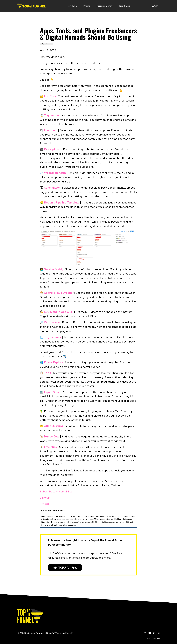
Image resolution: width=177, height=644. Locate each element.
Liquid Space (52, 392)
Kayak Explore (54, 362)
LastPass (50, 96)
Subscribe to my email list (56, 491)
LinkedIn (45, 498)
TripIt (48, 373)
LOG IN (155, 6)
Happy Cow (52, 436)
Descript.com (53, 149)
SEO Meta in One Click (59, 312)
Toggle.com (51, 115)
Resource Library (105, 6)
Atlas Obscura (53, 426)
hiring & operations (47, 44)
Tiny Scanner (53, 337)
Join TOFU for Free (65, 568)
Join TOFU (72, 6)
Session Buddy (54, 269)
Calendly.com (53, 188)
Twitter (45, 504)
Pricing (87, 6)
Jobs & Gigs (125, 6)
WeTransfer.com (55, 173)
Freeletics (50, 447)
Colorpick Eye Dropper (59, 293)
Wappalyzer (52, 322)
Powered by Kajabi (153, 638)
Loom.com (51, 130)
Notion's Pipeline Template (62, 202)
